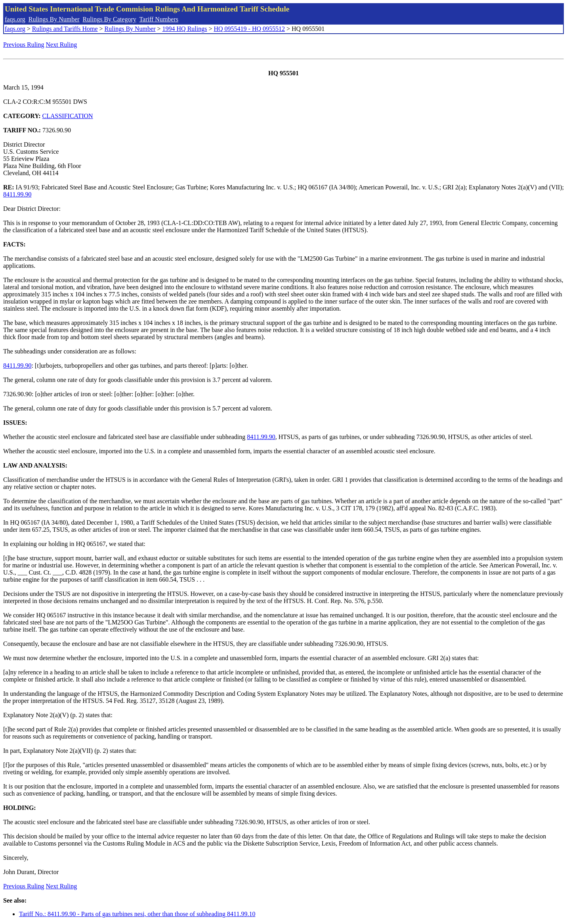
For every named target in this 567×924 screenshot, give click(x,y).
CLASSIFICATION (68, 116)
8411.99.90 (17, 194)
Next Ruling (62, 45)
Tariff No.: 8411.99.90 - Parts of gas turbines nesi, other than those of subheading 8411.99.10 (137, 914)
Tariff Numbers (159, 19)
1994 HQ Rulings (185, 29)
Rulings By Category (110, 19)
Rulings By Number (54, 19)
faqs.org (15, 19)
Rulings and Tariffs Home (65, 29)
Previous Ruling (24, 45)
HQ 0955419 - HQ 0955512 (249, 29)
